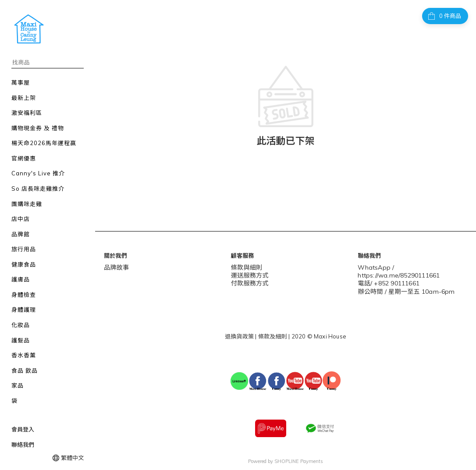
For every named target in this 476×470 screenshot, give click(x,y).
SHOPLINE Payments (299, 458)
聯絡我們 (23, 445)
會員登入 (23, 429)
